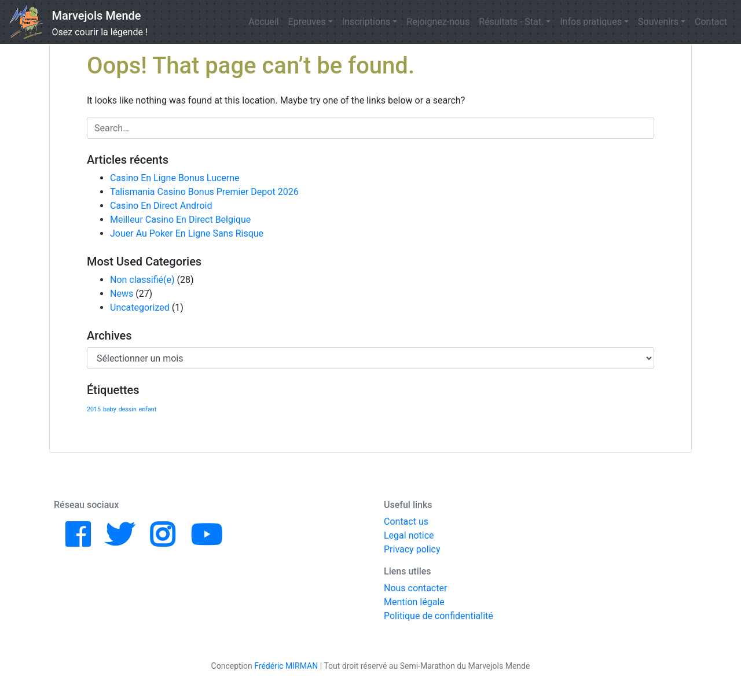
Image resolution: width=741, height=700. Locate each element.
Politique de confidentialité (439, 616)
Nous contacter (415, 588)
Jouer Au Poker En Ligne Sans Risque (187, 233)
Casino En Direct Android (161, 206)
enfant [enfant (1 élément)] (148, 409)
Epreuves (307, 22)
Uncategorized (140, 307)
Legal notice (409, 535)
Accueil (263, 22)
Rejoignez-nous (438, 22)
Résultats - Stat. (511, 22)
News (122, 294)
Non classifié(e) (142, 280)
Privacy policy (412, 549)
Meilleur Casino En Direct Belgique (180, 220)
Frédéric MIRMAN (286, 666)
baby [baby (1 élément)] (110, 409)
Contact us (406, 522)
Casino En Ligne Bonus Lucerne (175, 178)
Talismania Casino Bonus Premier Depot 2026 (204, 192)
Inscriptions (366, 22)
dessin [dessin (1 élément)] (128, 409)
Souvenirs (658, 22)
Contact (711, 22)
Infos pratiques (591, 22)
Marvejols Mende (97, 16)
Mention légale (414, 602)
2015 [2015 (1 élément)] (94, 409)
